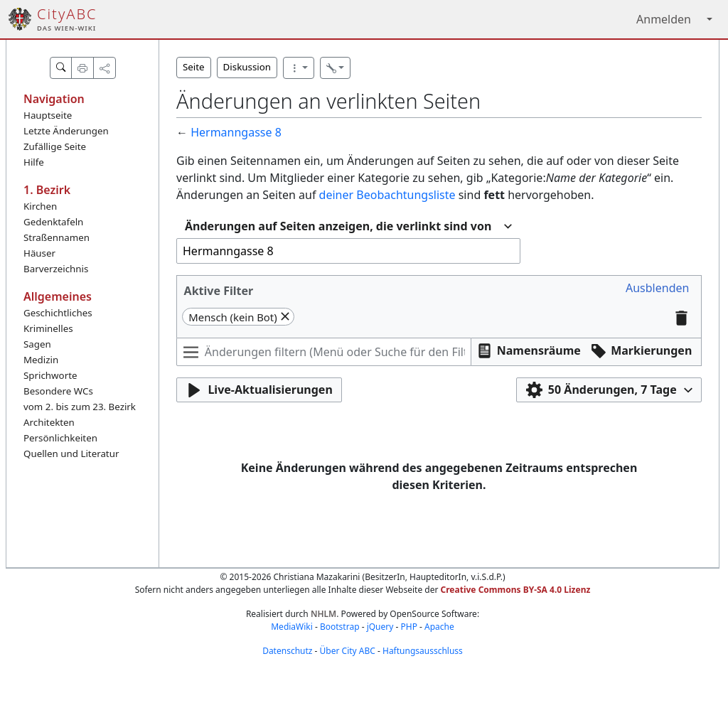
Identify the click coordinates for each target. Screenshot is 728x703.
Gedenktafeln (53, 222)
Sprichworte (50, 375)
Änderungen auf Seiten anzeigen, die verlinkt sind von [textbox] (338, 226)
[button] (657, 288)
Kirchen (40, 206)
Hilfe (34, 162)
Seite (194, 67)
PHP (408, 627)
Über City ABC (348, 651)
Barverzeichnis (56, 269)
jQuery (380, 627)
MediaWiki (292, 627)
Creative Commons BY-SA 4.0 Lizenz (516, 590)
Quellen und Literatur (71, 454)
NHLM (323, 614)
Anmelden (664, 19)
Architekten (49, 422)
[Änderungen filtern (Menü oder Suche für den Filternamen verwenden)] (324, 352)
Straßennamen (57, 237)
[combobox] (348, 226)
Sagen (37, 344)
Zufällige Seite (55, 146)
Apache (439, 627)
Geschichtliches (58, 313)
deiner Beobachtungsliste (387, 195)
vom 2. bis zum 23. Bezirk (80, 407)
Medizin (41, 360)
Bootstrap (340, 627)
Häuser (39, 253)
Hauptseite (48, 115)
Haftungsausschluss (423, 651)
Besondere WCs (58, 391)
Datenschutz (287, 651)
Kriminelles (48, 328)
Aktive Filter (219, 291)
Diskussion (247, 67)
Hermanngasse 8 (236, 132)
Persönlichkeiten (60, 438)
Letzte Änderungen (66, 131)
